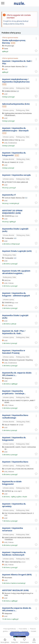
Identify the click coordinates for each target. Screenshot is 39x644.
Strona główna (5, 641)
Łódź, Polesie (9, 283)
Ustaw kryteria (20, 634)
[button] (36, 51)
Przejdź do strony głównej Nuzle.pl (16, 21)
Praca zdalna (23, 629)
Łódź (6, 69)
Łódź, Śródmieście (10, 143)
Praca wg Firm (15, 631)
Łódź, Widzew (9, 471)
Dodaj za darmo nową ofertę (14, 24)
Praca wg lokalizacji (10, 629)
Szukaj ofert (15, 641)
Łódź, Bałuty (8, 305)
